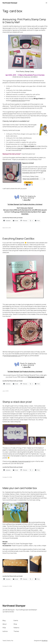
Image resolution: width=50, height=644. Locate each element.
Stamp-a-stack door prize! (17, 402)
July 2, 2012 (6, 391)
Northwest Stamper (10, 3)
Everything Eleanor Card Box (18, 239)
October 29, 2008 (7, 477)
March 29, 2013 (7, 228)
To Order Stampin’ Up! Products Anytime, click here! (25, 204)
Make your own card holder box (20, 488)
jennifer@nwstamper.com (12, 356)
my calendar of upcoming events (20, 461)
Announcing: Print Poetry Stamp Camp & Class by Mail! (24, 21)
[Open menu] (46, 3)
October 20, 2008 (7, 586)
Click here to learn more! (36, 377)
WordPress (45, 641)
